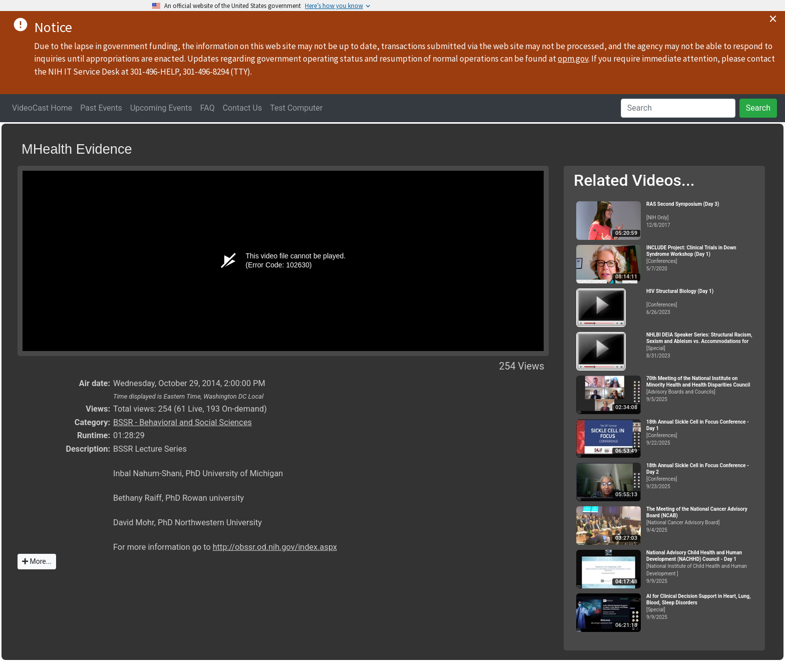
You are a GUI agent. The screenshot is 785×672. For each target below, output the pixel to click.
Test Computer (296, 108)
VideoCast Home (42, 108)
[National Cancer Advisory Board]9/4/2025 (701, 520)
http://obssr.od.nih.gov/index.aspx (275, 547)
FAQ (208, 108)
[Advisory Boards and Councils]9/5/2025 (701, 389)
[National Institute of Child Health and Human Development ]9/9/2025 (701, 567)
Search (758, 108)
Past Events (101, 108)
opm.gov (573, 59)
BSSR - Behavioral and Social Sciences (182, 422)
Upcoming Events (161, 108)
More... (37, 561)
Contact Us (243, 108)
